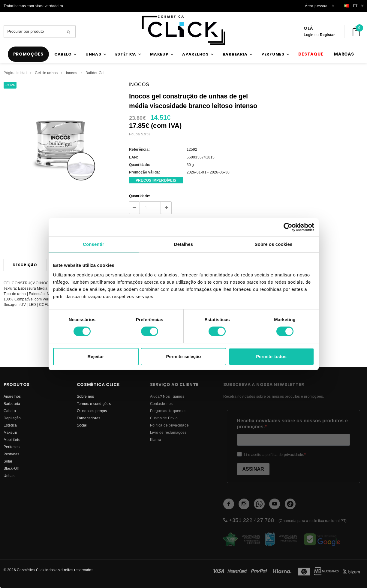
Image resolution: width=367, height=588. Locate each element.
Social (82, 425)
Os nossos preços (92, 411)
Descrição (25, 265)
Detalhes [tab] (183, 244)
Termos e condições (94, 404)
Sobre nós (86, 396)
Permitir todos (271, 356)
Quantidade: (140, 196)
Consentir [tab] (93, 244)
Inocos (72, 73)
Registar (328, 35)
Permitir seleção (184, 356)
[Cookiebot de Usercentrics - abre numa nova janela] (288, 227)
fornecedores (89, 418)
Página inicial (15, 73)
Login (308, 35)
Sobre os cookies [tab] (274, 244)
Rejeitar (96, 356)
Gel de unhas (46, 73)
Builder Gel (95, 73)
